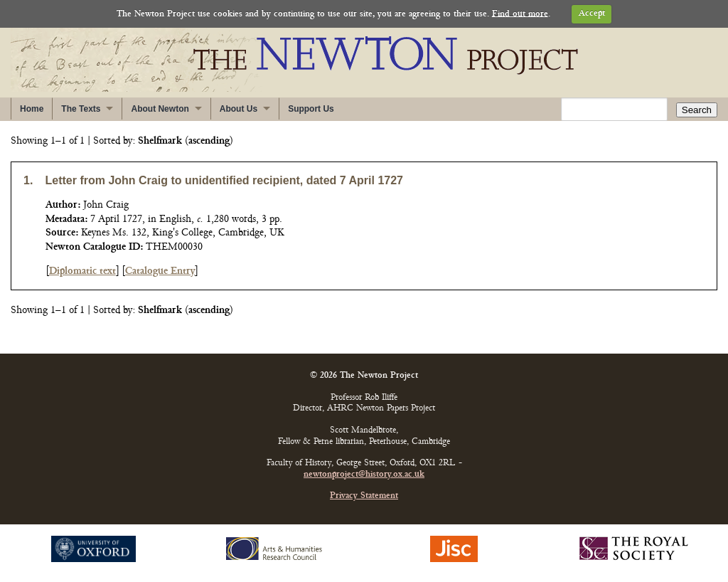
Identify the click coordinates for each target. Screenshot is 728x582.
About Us (239, 109)
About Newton (160, 109)
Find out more (520, 14)
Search (697, 110)
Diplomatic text (82, 271)
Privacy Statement (364, 496)
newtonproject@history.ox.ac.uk (364, 475)
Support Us (311, 109)
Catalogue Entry (160, 271)
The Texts (81, 109)
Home (32, 109)
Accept (592, 14)
